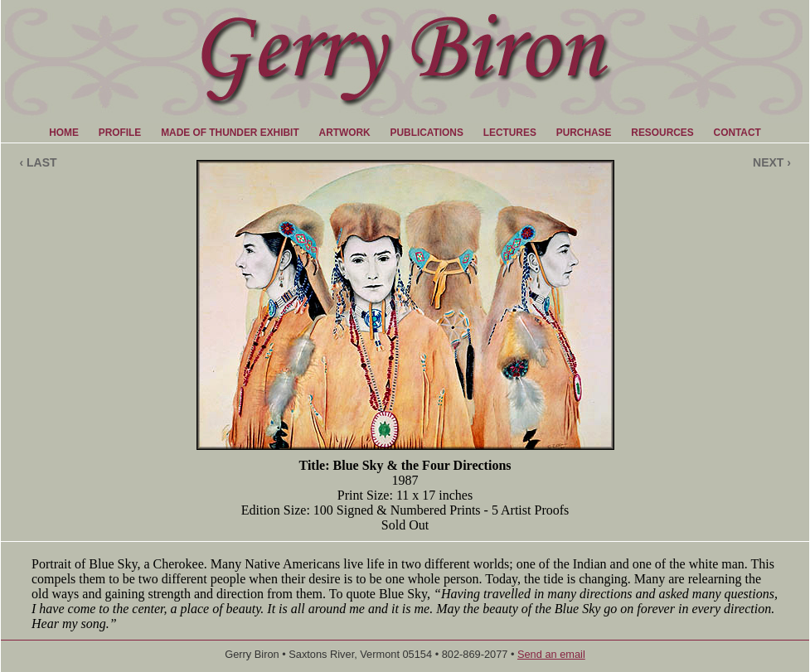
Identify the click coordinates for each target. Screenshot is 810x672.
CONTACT (737, 133)
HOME (64, 133)
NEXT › (772, 162)
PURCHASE (584, 133)
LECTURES (510, 133)
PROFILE (120, 133)
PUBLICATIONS (427, 133)
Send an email (551, 654)
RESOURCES (662, 133)
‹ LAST (38, 162)
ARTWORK (345, 133)
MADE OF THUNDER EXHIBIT (230, 133)
